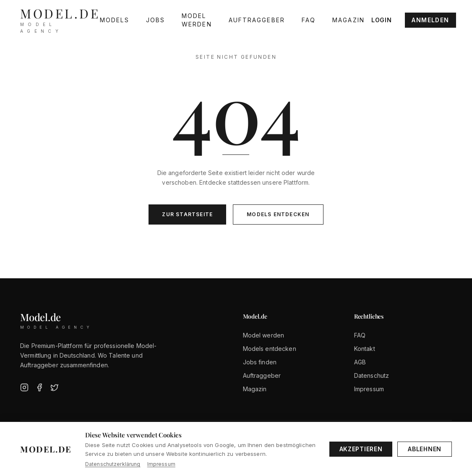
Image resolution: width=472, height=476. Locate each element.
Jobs (155, 20)
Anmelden (430, 20)
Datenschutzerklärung (113, 464)
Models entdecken (278, 214)
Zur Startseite (187, 214)
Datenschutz (372, 375)
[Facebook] (39, 387)
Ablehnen (425, 449)
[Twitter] (55, 387)
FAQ (309, 20)
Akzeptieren (361, 449)
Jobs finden (260, 362)
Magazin (348, 20)
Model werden (197, 20)
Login (382, 20)
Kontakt (365, 349)
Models (115, 20)
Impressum (369, 389)
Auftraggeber (257, 20)
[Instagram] (24, 387)
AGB (360, 362)
